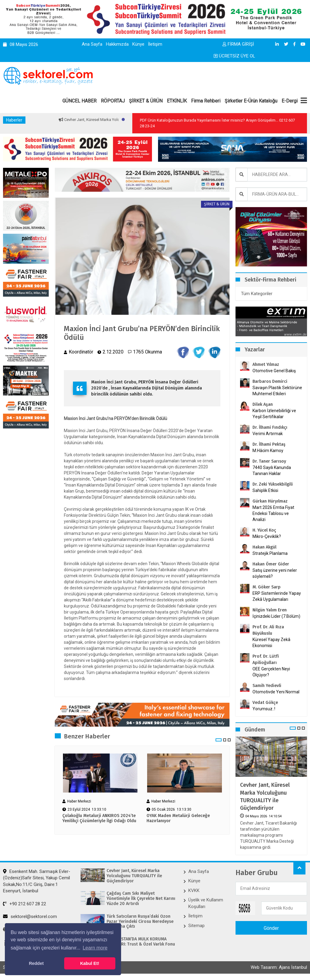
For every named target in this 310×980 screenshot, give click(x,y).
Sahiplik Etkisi (265, 490)
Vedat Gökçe (265, 703)
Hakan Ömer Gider (271, 564)
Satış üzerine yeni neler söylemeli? (275, 573)
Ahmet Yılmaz (266, 365)
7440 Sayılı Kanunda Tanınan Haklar (272, 470)
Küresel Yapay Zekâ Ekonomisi (271, 643)
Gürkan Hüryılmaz (270, 501)
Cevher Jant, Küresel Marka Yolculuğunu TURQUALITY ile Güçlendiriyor (265, 796)
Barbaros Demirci (270, 381)
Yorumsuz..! (264, 709)
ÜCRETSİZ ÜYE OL (234, 56)
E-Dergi (290, 101)
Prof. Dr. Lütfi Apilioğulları (266, 659)
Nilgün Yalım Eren (270, 610)
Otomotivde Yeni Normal (276, 692)
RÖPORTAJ (113, 101)
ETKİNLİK (177, 101)
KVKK (194, 890)
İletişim (155, 44)
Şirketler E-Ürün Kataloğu (251, 101)
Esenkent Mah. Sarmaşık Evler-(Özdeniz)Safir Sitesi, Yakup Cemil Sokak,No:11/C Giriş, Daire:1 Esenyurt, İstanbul (37, 881)
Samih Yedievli (267, 686)
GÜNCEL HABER (79, 101)
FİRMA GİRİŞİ (238, 44)
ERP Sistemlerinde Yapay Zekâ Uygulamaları (277, 596)
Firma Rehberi (206, 101)
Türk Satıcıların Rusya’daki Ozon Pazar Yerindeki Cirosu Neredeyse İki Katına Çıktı (140, 922)
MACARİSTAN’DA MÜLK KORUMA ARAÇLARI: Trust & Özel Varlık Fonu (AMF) (141, 944)
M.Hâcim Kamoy (268, 451)
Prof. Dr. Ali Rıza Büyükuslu (268, 630)
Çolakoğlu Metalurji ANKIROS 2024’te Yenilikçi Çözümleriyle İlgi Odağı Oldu (99, 818)
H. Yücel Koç (264, 530)
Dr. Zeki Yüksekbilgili (273, 484)
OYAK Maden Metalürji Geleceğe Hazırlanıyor (178, 818)
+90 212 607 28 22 (25, 904)
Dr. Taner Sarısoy (269, 461)
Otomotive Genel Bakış (274, 371)
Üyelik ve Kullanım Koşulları (206, 903)
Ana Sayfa (92, 44)
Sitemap (196, 926)
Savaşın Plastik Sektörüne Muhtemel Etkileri (277, 391)
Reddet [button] (36, 963)
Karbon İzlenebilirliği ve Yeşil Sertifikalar (274, 414)
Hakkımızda (117, 44)
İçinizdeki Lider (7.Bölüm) (276, 616)
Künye (138, 44)
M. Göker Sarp (267, 587)
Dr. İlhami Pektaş (269, 444)
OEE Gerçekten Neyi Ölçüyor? (271, 672)
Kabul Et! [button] (90, 963)
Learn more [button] (95, 948)
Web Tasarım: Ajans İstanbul (279, 967)
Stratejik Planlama (270, 553)
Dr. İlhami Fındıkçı (270, 427)
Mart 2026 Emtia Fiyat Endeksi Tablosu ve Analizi (273, 513)
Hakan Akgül (264, 547)
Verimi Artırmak (268, 434)
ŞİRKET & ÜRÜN (146, 101)
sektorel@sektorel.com (30, 917)
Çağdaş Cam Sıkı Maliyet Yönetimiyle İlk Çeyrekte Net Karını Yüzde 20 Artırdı (141, 899)
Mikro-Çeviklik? (267, 536)
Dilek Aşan (263, 404)
